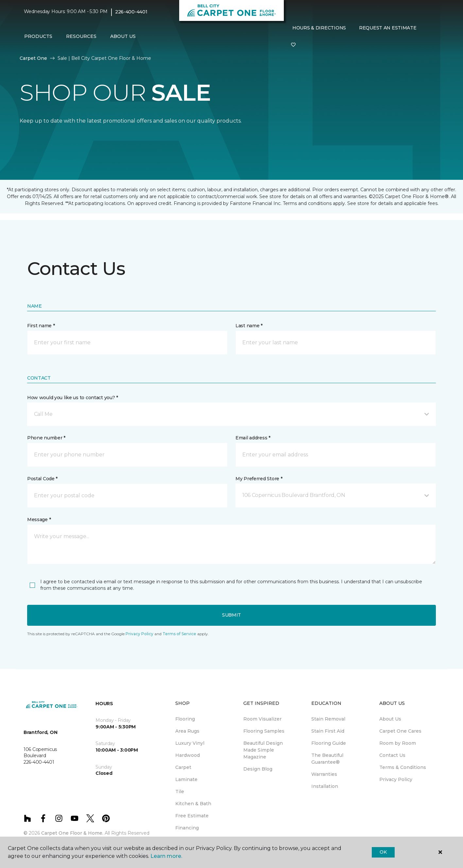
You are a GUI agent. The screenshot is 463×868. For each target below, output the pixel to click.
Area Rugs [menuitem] (187, 731)
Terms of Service (179, 634)
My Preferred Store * (259, 479)
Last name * (249, 326)
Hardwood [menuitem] (188, 755)
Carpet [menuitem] (183, 767)
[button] (231, 414)
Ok (383, 852)
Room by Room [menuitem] (398, 743)
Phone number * (46, 438)
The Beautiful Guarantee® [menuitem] (327, 759)
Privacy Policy (139, 634)
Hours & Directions (319, 28)
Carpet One (33, 58)
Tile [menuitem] (180, 791)
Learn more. (166, 856)
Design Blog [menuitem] (258, 769)
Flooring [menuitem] (185, 719)
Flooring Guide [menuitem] (329, 743)
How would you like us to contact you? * (73, 398)
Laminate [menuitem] (186, 779)
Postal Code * (42, 479)
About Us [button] (123, 36)
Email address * (253, 438)
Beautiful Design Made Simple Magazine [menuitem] (263, 750)
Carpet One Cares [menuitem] (400, 731)
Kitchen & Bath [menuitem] (193, 804)
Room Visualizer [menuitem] (262, 719)
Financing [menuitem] (187, 828)
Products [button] (38, 36)
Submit (231, 615)
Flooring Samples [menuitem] (264, 731)
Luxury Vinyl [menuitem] (190, 743)
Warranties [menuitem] (324, 774)
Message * (39, 519)
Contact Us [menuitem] (392, 755)
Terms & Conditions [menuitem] (403, 767)
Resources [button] (81, 36)
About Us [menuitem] (390, 719)
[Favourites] (293, 45)
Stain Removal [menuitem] (328, 719)
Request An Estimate (388, 28)
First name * (41, 326)
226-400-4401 (131, 12)
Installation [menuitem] (325, 786)
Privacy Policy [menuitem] (396, 779)
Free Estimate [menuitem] (192, 816)
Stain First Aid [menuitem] (328, 731)
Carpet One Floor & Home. (72, 833)
